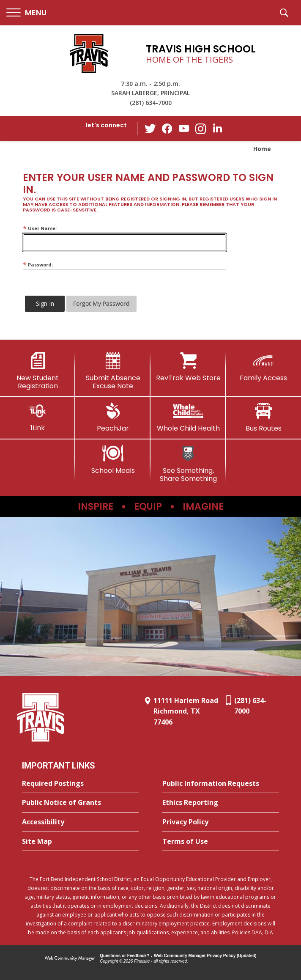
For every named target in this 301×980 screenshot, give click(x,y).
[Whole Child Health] (188, 417)
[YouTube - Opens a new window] (184, 128)
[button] (26, 13)
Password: (38, 265)
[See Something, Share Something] (188, 464)
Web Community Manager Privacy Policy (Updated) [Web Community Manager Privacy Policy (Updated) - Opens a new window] (205, 956)
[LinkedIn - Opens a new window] (218, 128)
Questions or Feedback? (125, 956)
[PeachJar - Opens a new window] (113, 417)
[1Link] (38, 417)
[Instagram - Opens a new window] (201, 129)
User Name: (40, 228)
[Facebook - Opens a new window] (167, 129)
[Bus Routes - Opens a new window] (263, 417)
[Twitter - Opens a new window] (150, 128)
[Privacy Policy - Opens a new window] (221, 822)
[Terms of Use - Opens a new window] (221, 842)
